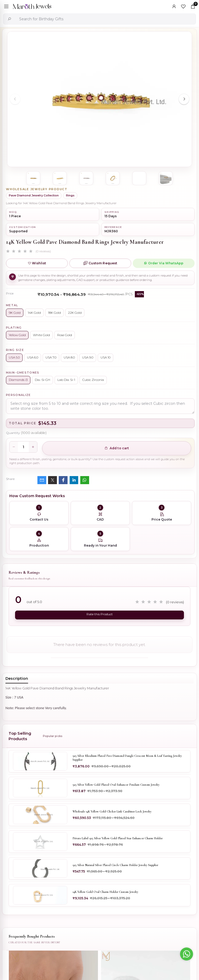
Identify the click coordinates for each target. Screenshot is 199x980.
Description (17, 678)
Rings (70, 195)
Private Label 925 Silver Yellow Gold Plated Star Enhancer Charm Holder (118, 838)
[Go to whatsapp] (187, 954)
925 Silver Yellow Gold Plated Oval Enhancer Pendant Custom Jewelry (116, 785)
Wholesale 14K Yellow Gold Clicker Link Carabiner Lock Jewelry (112, 811)
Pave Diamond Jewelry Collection (34, 195)
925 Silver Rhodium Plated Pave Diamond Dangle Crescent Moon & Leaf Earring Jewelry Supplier (127, 758)
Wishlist (37, 263)
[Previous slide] (15, 99)
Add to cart (117, 448)
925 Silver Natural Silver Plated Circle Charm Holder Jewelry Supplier (115, 865)
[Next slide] (184, 99)
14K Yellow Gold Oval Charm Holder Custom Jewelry (105, 892)
